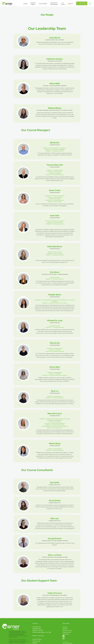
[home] (8, 4)
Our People (63, 4)
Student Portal (67, 632)
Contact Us (82, 3)
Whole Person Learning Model (54, 4)
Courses (25, 4)
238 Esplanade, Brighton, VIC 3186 (38, 630)
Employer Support (33, 4)
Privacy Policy (36, 641)
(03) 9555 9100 (37, 627)
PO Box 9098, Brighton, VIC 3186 (42, 632)
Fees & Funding (37, 639)
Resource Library (67, 630)
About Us (70, 4)
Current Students (43, 4)
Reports (35, 643)
